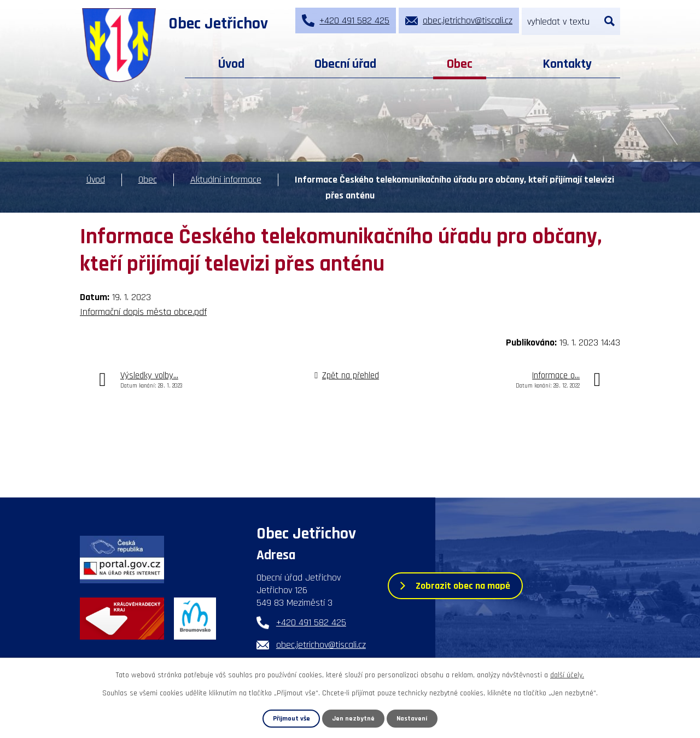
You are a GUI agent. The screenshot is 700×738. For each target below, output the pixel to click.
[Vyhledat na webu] (571, 21)
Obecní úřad (345, 64)
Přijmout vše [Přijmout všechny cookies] (291, 718)
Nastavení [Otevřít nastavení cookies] (412, 718)
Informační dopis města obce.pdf (143, 312)
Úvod (231, 64)
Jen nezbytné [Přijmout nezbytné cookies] (354, 718)
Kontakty (567, 64)
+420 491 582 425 (311, 622)
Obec (460, 64)
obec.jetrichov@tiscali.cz (321, 645)
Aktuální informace (226, 180)
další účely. (567, 675)
